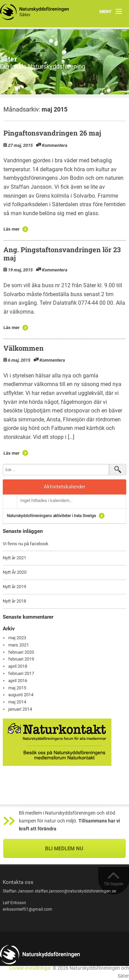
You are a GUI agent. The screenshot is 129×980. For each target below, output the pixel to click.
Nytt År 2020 (15, 572)
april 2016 (18, 681)
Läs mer (12, 229)
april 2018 (18, 666)
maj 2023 (17, 638)
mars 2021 (19, 645)
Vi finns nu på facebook (26, 544)
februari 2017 (21, 673)
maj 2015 (17, 688)
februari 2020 (21, 652)
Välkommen (24, 348)
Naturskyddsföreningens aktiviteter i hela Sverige (51, 516)
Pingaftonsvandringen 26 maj (52, 133)
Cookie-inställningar (30, 968)
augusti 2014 (21, 695)
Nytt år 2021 (14, 558)
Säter (9, 59)
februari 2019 (21, 659)
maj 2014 (17, 702)
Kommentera (55, 145)
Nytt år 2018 (14, 601)
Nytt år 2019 (14, 587)
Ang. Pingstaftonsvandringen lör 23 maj (62, 254)
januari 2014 (20, 709)
